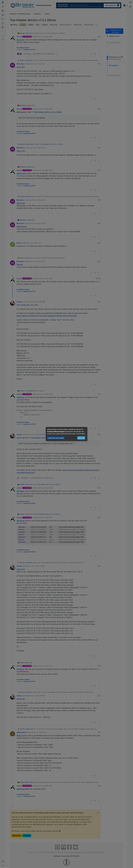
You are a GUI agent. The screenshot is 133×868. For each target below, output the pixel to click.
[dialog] (66, 434)
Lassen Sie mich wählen (56, 438)
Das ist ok (81, 438)
